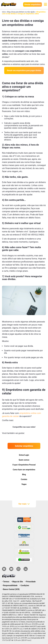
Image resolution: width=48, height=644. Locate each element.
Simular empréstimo (33, 4)
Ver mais (24, 504)
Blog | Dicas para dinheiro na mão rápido (21, 12)
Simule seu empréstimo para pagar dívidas (24, 70)
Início (4, 12)
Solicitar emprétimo (24, 446)
